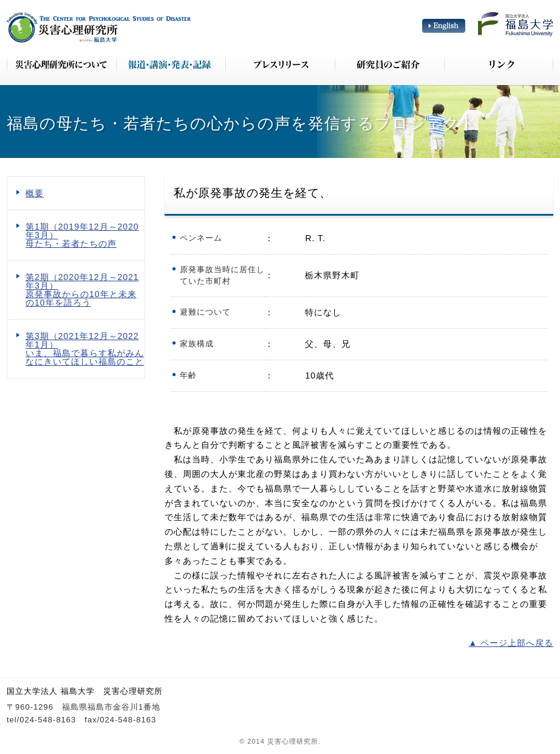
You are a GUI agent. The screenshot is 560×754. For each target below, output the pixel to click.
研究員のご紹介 (389, 64)
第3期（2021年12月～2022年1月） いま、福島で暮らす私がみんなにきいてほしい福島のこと (85, 349)
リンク (499, 64)
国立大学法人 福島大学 (516, 24)
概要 (35, 193)
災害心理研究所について (61, 64)
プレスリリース (280, 64)
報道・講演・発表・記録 (171, 64)
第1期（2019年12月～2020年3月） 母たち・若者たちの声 (82, 235)
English (444, 26)
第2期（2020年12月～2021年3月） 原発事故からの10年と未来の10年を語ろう (82, 290)
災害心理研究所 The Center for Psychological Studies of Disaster (99, 27)
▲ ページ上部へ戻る (511, 643)
